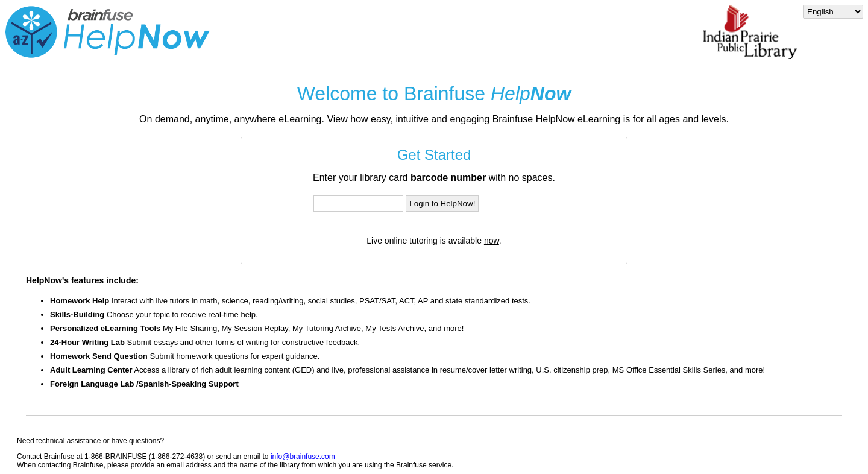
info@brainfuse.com (303, 457)
